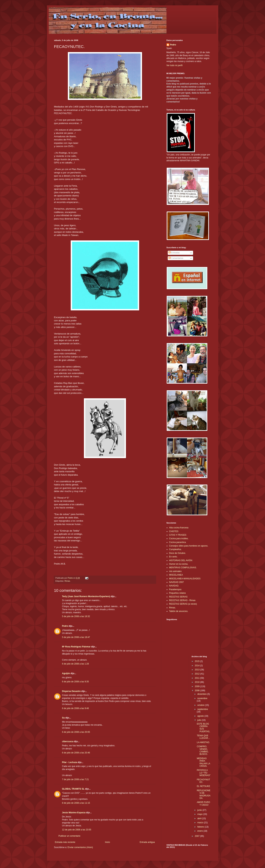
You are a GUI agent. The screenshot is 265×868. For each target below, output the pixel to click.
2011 (198, 678)
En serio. (173, 557)
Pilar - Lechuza (70, 762)
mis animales (175, 571)
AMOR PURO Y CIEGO (203, 803)
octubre (201, 705)
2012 (198, 674)
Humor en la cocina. (179, 564)
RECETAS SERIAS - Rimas (182, 600)
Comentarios (176, 258)
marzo (201, 823)
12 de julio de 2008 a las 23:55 (77, 830)
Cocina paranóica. (178, 542)
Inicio (107, 842)
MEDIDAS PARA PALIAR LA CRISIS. (203, 762)
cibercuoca (68, 741)
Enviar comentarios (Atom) (80, 847)
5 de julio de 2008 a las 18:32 (76, 616)
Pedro (65, 626)
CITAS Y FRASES (178, 535)
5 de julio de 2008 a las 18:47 (76, 637)
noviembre (202, 698)
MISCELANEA (176, 575)
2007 (198, 836)
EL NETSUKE (203, 786)
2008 (198, 691)
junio (200, 810)
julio (200, 720)
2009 (198, 686)
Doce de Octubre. (178, 553)
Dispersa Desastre (71, 691)
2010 (198, 682)
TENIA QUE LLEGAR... (203, 737)
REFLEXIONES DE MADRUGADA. (204, 794)
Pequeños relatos (177, 593)
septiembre (203, 709)
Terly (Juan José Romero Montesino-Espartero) (86, 596)
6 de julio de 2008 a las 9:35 (75, 682)
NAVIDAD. (174, 586)
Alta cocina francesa (179, 528)
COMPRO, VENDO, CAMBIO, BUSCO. (203, 750)
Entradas (174, 253)
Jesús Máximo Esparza (74, 813)
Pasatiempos (175, 589)
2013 (198, 670)
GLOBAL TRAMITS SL (74, 789)
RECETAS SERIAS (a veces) (183, 604)
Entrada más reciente (65, 842)
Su (63, 718)
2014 (198, 666)
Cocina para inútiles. (179, 539)
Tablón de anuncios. (179, 611)
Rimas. (68, 581)
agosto (201, 716)
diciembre (202, 694)
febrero (201, 827)
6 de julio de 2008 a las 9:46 (75, 708)
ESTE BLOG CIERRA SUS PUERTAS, (203, 728)
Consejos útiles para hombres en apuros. (189, 546)
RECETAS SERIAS (178, 597)
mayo (200, 814)
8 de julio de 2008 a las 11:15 (76, 803)
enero (200, 831)
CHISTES (174, 531)
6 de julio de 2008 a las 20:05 (76, 732)
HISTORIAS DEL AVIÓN (181, 560)
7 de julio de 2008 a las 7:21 (75, 779)
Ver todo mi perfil (175, 65)
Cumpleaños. (176, 549)
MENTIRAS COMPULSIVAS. (183, 568)
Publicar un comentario (70, 836)
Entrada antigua (147, 842)
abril (200, 818)
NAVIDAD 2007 (176, 582)
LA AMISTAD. (203, 742)
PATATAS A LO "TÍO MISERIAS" (204, 773)
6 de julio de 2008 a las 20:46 (76, 753)
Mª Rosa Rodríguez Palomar (76, 647)
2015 (198, 661)
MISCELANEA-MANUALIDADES (185, 579)
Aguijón (66, 673)
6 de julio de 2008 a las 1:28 (75, 664)
